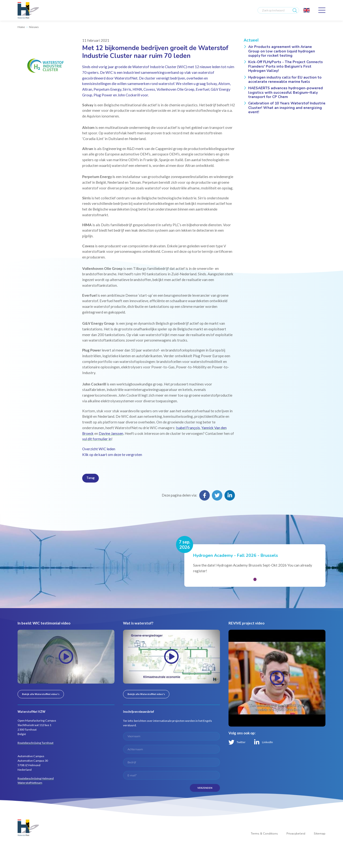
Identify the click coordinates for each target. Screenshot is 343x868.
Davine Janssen (111, 433)
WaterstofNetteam (30, 783)
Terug (91, 478)
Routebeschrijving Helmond (36, 778)
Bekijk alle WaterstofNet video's (41, 694)
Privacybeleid (296, 834)
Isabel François (188, 428)
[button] (255, 579)
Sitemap (320, 834)
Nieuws (34, 27)
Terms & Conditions (264, 834)
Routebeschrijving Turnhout (36, 743)
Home (21, 27)
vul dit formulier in (97, 439)
